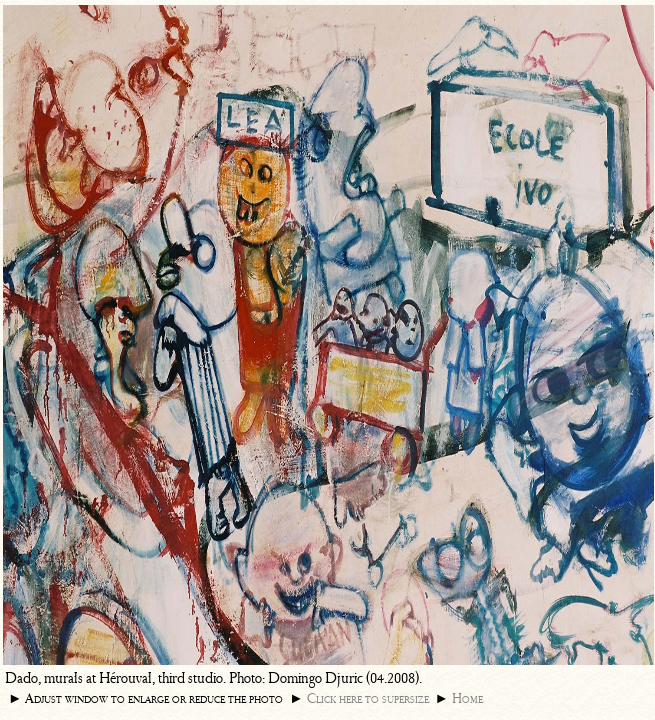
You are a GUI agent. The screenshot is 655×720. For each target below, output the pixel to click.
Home (467, 698)
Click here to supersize (368, 698)
